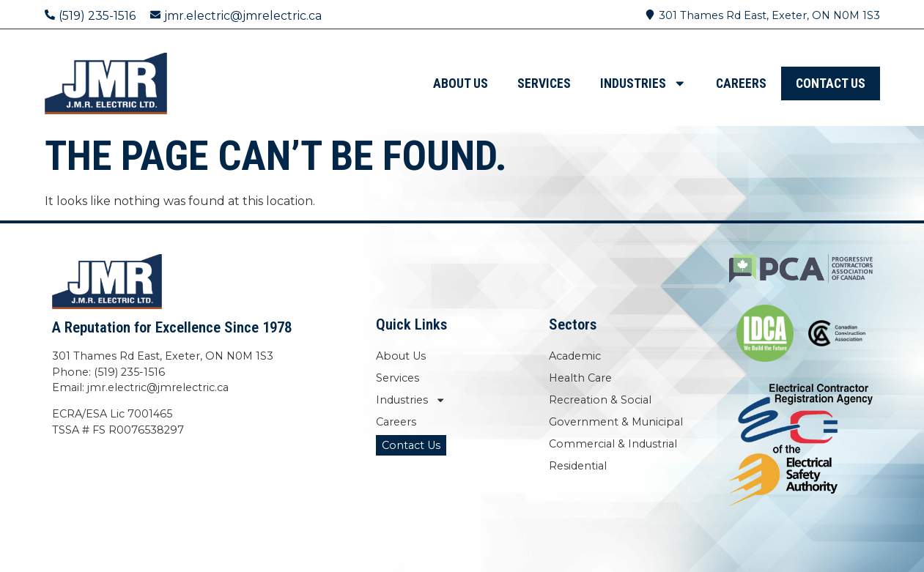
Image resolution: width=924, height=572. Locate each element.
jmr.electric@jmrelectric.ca (243, 16)
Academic (575, 356)
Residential (578, 466)
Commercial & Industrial (613, 444)
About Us (461, 83)
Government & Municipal (616, 422)
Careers (741, 83)
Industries (643, 83)
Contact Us (831, 83)
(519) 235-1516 (97, 16)
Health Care (580, 378)
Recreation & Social (600, 400)
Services (544, 83)
